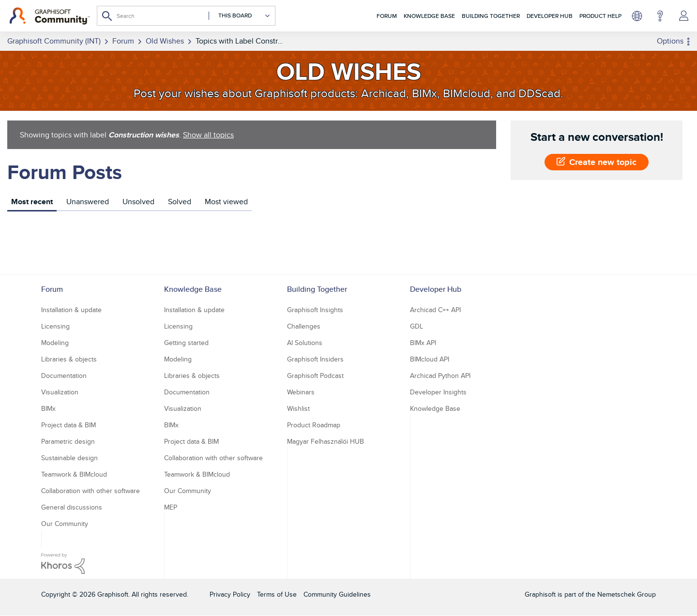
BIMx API (423, 343)
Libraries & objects (69, 359)
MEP (171, 507)
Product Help (600, 16)
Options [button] (670, 41)
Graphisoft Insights (315, 310)
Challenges (304, 326)
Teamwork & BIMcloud (74, 474)
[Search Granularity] (240, 16)
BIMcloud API (430, 359)
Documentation (64, 376)
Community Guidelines (337, 594)
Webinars (301, 392)
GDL (417, 326)
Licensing (55, 326)
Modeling (55, 343)
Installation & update (71, 310)
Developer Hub (550, 16)
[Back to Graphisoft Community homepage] (50, 16)
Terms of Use (277, 594)
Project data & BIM (68, 425)
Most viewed (226, 202)
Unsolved (138, 202)
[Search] (186, 16)
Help (660, 16)
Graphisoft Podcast (315, 376)
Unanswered (88, 202)
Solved (180, 202)
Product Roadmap (314, 425)
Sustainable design (69, 458)
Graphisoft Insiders (315, 359)
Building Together (491, 16)
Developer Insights (438, 392)
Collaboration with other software (91, 491)
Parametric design (68, 441)
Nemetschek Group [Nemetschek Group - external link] (627, 594)
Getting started (186, 343)
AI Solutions (305, 343)
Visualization (60, 392)
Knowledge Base (429, 16)
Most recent (32, 202)
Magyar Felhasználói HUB (326, 441)
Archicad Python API (440, 376)
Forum (387, 16)
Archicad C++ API (435, 310)
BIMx (48, 408)
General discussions (72, 507)
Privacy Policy (230, 594)
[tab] (32, 203)
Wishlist (298, 408)
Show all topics (208, 135)
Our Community (65, 524)
